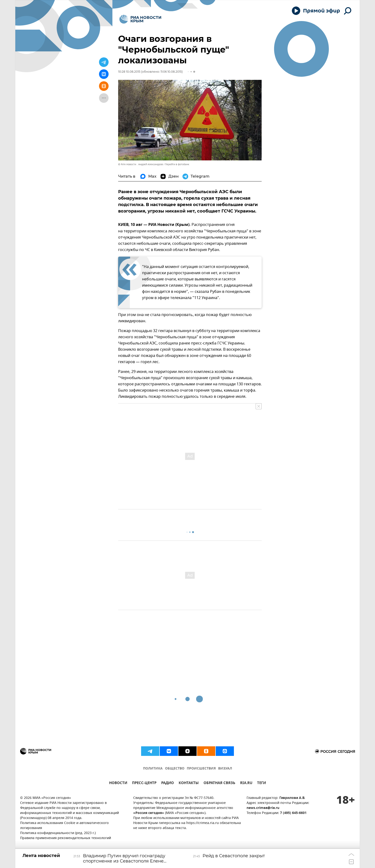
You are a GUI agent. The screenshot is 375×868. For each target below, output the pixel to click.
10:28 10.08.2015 (129, 72)
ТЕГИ (262, 783)
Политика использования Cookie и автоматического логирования (64, 826)
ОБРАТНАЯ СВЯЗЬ (219, 783)
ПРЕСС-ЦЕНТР (144, 783)
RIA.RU (246, 783)
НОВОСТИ (118, 783)
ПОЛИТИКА (153, 769)
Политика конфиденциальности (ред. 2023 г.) (58, 833)
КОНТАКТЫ (189, 783)
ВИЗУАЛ (225, 769)
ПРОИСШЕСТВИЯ (201, 769)
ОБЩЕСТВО (175, 769)
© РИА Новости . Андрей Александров (141, 164)
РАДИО (168, 783)
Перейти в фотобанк (177, 164)
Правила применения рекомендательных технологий (66, 838)
